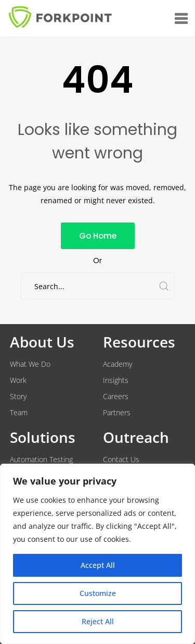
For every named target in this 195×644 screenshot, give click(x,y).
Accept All (98, 565)
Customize (98, 593)
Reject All (98, 621)
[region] (97, 554)
